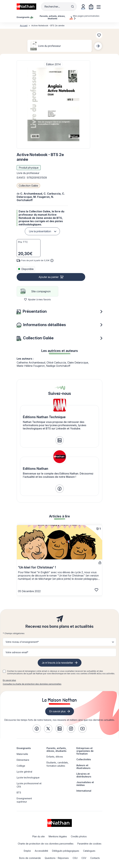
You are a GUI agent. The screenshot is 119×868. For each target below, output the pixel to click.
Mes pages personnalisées (86, 17)
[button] (53, 104)
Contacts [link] (95, 858)
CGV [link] (84, 858)
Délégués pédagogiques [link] (66, 851)
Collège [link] (21, 766)
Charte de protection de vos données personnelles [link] (46, 844)
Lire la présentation (40, 231)
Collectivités (84, 759)
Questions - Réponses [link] (57, 858)
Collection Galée (28, 186)
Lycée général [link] (24, 772)
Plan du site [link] (39, 836)
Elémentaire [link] (23, 760)
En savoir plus (9, 680)
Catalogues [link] (89, 851)
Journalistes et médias (85, 784)
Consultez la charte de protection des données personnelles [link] (32, 684)
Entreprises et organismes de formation (85, 751)
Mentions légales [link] (58, 836)
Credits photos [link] (79, 836)
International (84, 791)
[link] (60, 440)
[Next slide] (98, 46)
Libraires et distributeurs (84, 775)
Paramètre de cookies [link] (89, 844)
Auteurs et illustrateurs (83, 767)
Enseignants (24, 748)
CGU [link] (75, 858)
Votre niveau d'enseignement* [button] (22, 642)
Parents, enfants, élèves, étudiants (56, 750)
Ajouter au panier (49, 277)
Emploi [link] (27, 851)
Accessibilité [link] (41, 851)
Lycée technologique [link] (28, 777)
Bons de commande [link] (30, 858)
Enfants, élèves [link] (55, 757)
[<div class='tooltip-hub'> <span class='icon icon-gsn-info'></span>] (52, 260)
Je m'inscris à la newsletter (57, 663)
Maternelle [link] (22, 754)
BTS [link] (19, 793)
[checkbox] (4, 671)
